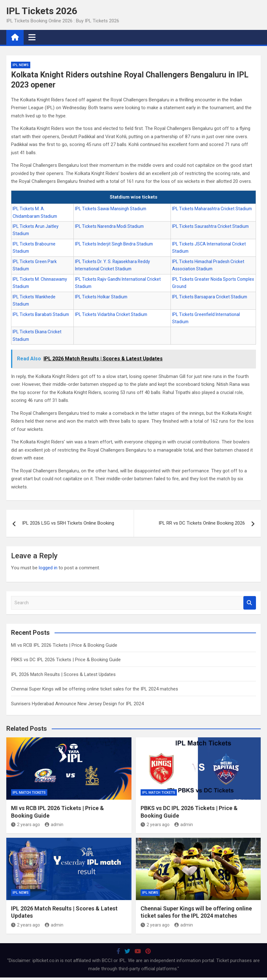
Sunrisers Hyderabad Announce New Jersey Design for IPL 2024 (77, 704)
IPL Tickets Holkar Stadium (101, 297)
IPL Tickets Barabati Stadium (41, 314)
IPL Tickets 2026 (42, 11)
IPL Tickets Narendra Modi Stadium (109, 226)
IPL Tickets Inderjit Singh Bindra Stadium (114, 244)
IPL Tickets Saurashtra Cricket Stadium (210, 226)
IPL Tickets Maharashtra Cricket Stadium (212, 209)
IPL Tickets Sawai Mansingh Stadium (111, 209)
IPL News (21, 65)
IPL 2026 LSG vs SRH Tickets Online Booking (68, 523)
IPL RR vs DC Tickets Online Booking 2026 (202, 523)
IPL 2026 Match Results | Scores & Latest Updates (63, 674)
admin (54, 825)
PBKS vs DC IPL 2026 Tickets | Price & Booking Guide (66, 660)
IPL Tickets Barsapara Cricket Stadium (210, 297)
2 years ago (26, 825)
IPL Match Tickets (29, 793)
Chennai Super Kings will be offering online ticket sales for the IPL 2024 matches (95, 689)
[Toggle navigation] (32, 37)
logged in (48, 568)
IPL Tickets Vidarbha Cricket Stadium (111, 314)
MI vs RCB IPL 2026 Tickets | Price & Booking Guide (64, 645)
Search (250, 603)
